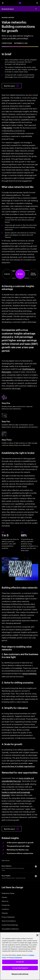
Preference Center (8, 893)
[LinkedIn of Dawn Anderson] (36, 867)
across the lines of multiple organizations (18, 766)
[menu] (3, 3)
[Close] (37, 935)
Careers (4, 897)
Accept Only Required (20, 968)
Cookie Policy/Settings (10, 925)
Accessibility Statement (10, 929)
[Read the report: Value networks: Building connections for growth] (12, 86)
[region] (20, 956)
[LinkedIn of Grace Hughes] (36, 876)
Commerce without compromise (20, 853)
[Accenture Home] (20, 3)
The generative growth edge (18, 846)
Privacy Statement (8, 917)
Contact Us (6, 905)
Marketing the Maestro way (18, 850)
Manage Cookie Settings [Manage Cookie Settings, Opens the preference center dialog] (20, 974)
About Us (5, 901)
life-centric (8, 128)
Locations (5, 909)
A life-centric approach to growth (20, 842)
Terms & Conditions (9, 921)
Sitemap (5, 913)
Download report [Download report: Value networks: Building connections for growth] (8, 9)
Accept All (20, 962)
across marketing (29, 673)
